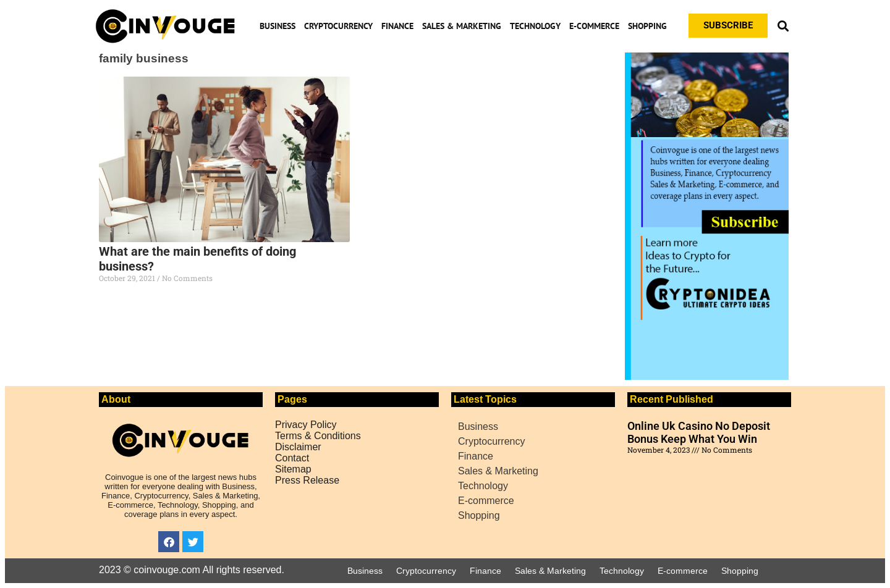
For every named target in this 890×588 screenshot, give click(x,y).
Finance (397, 26)
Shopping (647, 26)
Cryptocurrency (338, 26)
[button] (783, 26)
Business (278, 26)
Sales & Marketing (462, 26)
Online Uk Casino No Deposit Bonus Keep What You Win (699, 432)
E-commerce (594, 26)
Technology (535, 26)
